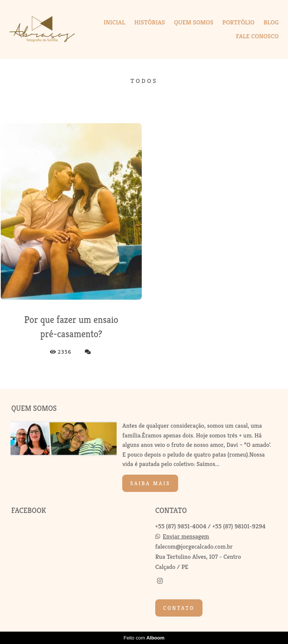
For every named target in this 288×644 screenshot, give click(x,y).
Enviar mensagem (186, 536)
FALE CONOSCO (257, 36)
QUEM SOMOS (194, 22)
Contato (179, 608)
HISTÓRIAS (150, 22)
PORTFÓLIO (238, 22)
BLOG (271, 22)
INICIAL (114, 22)
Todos (144, 81)
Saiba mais (150, 483)
